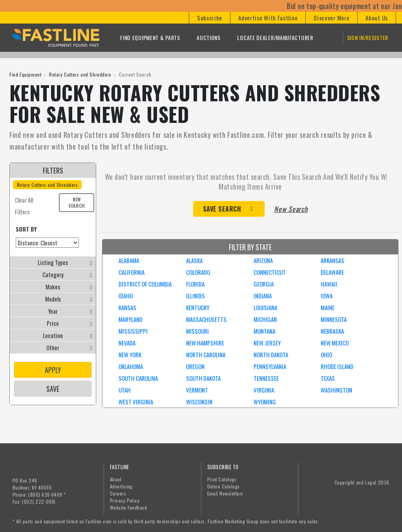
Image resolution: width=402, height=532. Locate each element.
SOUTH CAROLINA (138, 378)
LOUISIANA (265, 307)
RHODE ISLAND (337, 366)
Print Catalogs (222, 479)
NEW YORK (130, 355)
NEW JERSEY (267, 343)
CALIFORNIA (132, 272)
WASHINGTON (336, 390)
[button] (209, 18)
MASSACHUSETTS (206, 319)
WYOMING (265, 402)
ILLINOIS (196, 296)
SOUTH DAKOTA (203, 378)
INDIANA (263, 296)
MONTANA (264, 331)
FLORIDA (195, 284)
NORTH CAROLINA (206, 355)
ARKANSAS (333, 260)
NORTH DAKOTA (271, 355)
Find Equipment (25, 74)
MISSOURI (197, 331)
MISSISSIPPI (133, 331)
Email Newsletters (225, 493)
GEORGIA (264, 284)
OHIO (326, 355)
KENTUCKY (198, 307)
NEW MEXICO (335, 343)
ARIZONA (263, 260)
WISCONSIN (199, 402)
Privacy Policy (125, 500)
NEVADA (127, 343)
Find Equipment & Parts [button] (150, 37)
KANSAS (127, 307)
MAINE (328, 307)
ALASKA (194, 260)
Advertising (121, 486)
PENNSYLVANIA (270, 366)
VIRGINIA (264, 390)
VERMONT (197, 390)
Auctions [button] (209, 37)
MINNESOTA (334, 319)
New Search (77, 202)
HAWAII (329, 284)
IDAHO (126, 296)
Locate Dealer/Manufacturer (275, 37)
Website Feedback (129, 507)
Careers (118, 493)
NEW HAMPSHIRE (205, 343)
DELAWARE (332, 272)
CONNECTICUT (270, 272)
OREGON (195, 366)
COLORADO (198, 272)
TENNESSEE (266, 378)
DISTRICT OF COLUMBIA (145, 284)
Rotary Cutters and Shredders (80, 74)
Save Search (222, 209)
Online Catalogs (224, 486)
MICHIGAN (265, 319)
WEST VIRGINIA (136, 402)
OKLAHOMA (131, 366)
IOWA (327, 296)
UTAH (125, 390)
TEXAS (328, 378)
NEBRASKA (332, 331)
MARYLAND (131, 319)
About (116, 479)
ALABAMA (129, 260)
